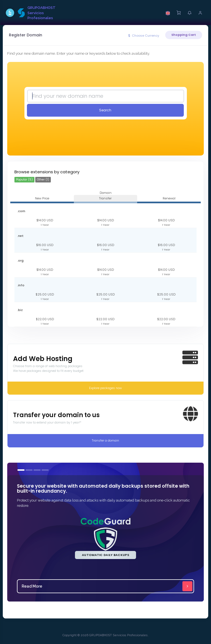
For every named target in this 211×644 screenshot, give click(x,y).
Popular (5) (24, 180)
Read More (107, 586)
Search (105, 110)
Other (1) (43, 180)
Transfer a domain (105, 440)
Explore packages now (105, 388)
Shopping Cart (184, 35)
